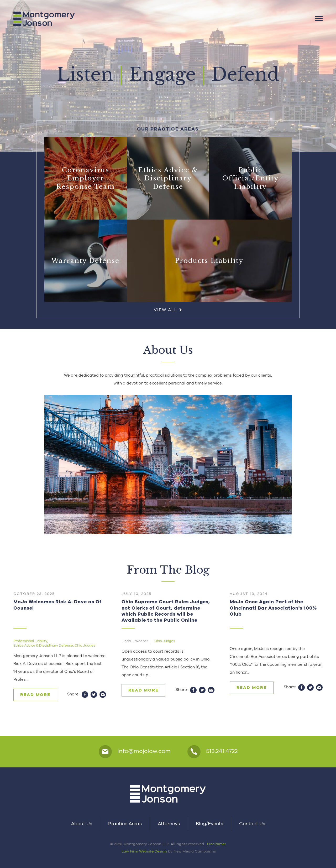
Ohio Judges (85, 645)
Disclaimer (217, 844)
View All (168, 310)
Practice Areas (125, 823)
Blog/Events (209, 823)
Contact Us (252, 823)
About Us (82, 823)
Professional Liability (30, 641)
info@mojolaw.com (135, 752)
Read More (35, 695)
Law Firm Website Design (144, 851)
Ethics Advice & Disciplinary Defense (43, 645)
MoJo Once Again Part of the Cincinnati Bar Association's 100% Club (273, 608)
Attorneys (169, 823)
